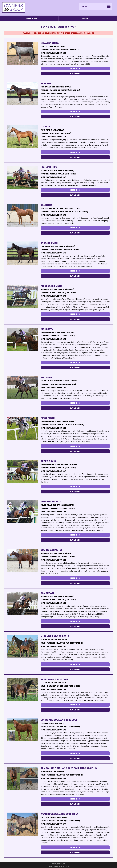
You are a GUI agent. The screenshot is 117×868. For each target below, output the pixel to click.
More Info (75, 68)
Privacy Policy (59, 864)
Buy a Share (32, 18)
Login (85, 18)
